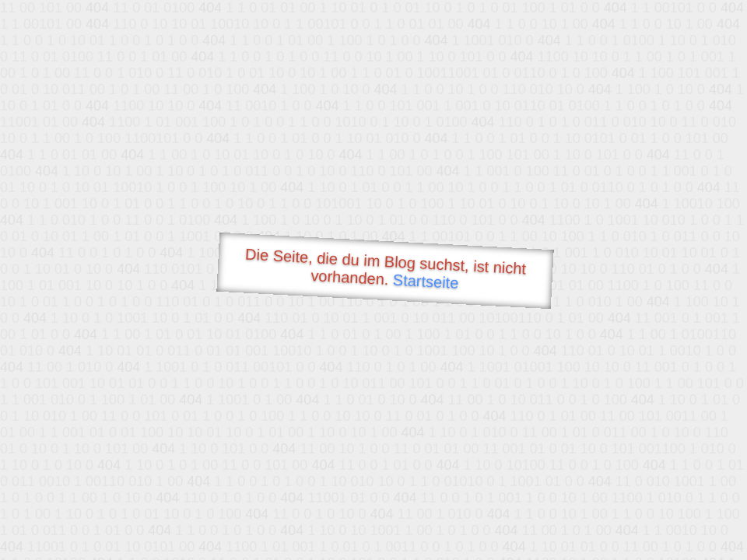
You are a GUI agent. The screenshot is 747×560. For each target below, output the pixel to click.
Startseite (426, 282)
